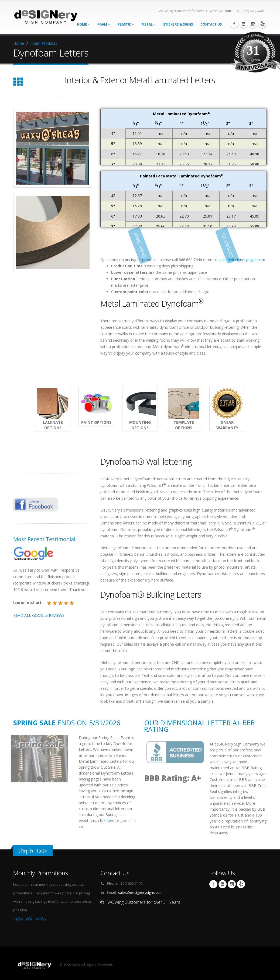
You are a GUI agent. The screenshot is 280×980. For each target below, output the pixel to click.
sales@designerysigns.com (242, 260)
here (110, 820)
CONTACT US (211, 24)
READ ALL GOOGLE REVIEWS (39, 615)
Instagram (253, 24)
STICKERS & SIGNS (178, 24)
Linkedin (244, 24)
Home (83, 24)
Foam (104, 24)
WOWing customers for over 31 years (195, 11)
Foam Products (44, 43)
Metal (149, 24)
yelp (262, 24)
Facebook (234, 24)
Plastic (126, 24)
